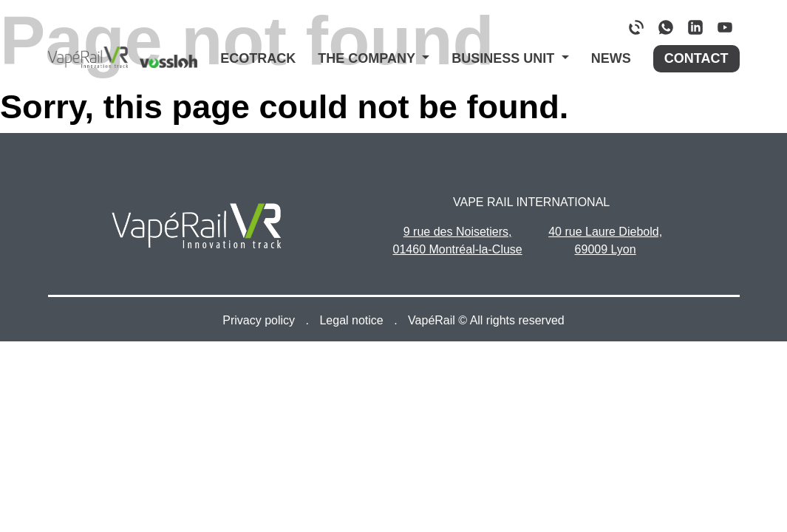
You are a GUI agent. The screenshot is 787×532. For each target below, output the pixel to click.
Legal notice (353, 320)
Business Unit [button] (505, 58)
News (611, 58)
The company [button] (368, 58)
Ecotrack (258, 58)
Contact (696, 58)
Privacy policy (260, 320)
